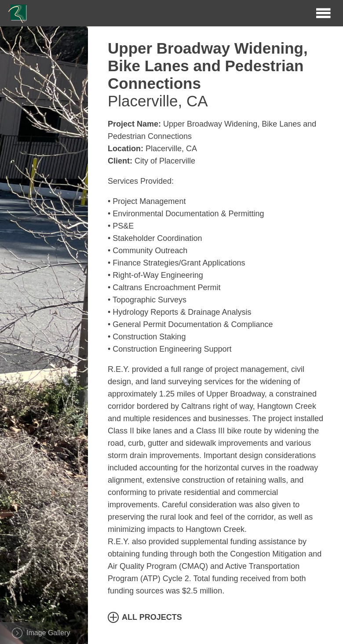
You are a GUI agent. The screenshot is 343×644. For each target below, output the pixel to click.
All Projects (152, 617)
